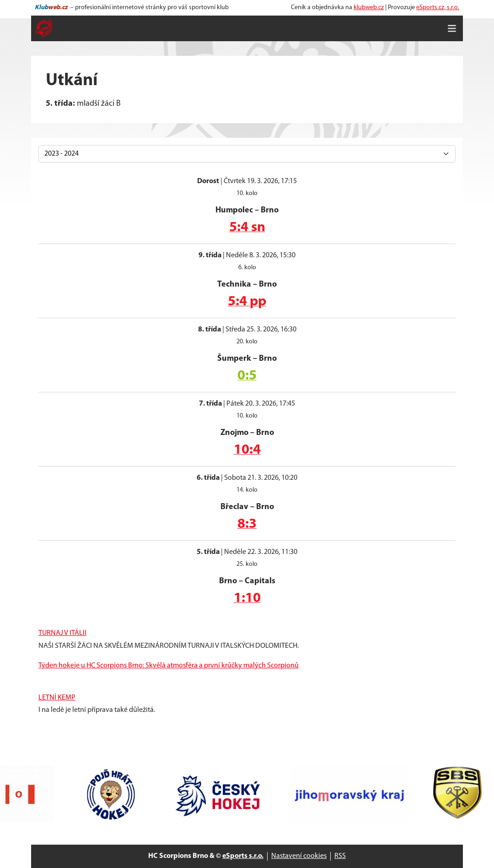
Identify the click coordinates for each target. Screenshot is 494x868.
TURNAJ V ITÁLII (62, 633)
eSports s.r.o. (243, 856)
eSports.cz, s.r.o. (438, 8)
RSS (340, 856)
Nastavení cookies (299, 856)
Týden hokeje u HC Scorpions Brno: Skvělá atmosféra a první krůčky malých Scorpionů (169, 666)
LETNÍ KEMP (57, 698)
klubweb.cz (369, 8)
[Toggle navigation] (452, 28)
